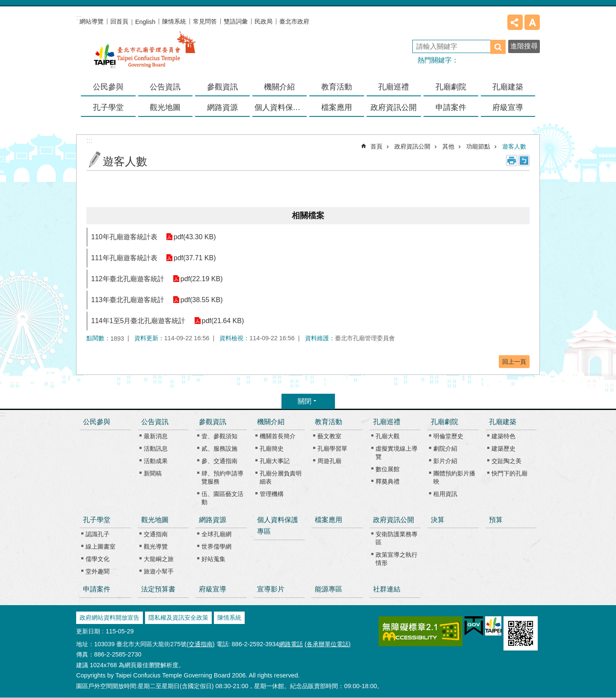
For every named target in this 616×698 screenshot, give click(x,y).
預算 (496, 520)
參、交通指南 (219, 461)
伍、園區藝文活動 (222, 498)
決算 (438, 520)
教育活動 (329, 422)
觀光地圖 (155, 520)
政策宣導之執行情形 (397, 559)
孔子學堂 (97, 520)
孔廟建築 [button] (508, 87)
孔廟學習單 (332, 449)
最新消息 (156, 436)
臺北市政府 (294, 21)
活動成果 (156, 461)
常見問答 (205, 21)
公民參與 (108, 87)
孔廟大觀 (388, 436)
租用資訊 (445, 494)
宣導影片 (271, 589)
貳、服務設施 (219, 449)
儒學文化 (98, 559)
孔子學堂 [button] (108, 107)
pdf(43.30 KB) (195, 237)
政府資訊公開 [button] (394, 107)
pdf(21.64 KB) (223, 321)
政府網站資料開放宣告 (110, 618)
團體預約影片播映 (454, 477)
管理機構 (272, 494)
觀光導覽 (156, 547)
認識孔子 (98, 534)
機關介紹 (271, 422)
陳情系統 (174, 21)
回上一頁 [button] (514, 362)
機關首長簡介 (278, 436)
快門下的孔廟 (509, 473)
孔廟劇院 (444, 422)
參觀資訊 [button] (222, 87)
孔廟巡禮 (387, 422)
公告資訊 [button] (165, 87)
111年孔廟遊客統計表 (124, 258)
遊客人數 (514, 146)
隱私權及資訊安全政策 (178, 618)
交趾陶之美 (506, 461)
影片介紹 (445, 461)
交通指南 (156, 534)
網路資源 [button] (222, 107)
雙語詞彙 (236, 21)
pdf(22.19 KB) (202, 279)
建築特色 (503, 436)
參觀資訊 (213, 422)
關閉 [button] (305, 401)
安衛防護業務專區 (397, 538)
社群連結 (387, 589)
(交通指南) (201, 644)
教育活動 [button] (337, 87)
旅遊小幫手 (159, 571)
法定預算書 (158, 589)
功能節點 (478, 146)
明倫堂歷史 (448, 436)
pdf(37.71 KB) (195, 258)
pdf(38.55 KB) (202, 300)
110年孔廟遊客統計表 (124, 237)
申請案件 (451, 107)
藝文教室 (329, 436)
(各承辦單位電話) (328, 644)
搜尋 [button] (498, 47)
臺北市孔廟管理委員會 (145, 55)
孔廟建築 (503, 422)
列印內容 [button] (512, 160)
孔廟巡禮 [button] (394, 87)
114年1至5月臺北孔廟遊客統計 (138, 321)
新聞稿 (153, 473)
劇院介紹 (445, 449)
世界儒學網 (216, 547)
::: (3, 414)
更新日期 (88, 631)
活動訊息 (156, 449)
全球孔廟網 (216, 534)
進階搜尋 (524, 46)
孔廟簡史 (272, 449)
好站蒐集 (213, 559)
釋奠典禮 (388, 481)
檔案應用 (337, 107)
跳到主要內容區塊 (4, 4)
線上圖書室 (101, 547)
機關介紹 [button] (279, 87)
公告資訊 (155, 422)
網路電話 (291, 644)
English (145, 22)
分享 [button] (515, 22)
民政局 (264, 21)
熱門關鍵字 (435, 60)
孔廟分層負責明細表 (281, 477)
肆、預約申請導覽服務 (222, 477)
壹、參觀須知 (219, 436)
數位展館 (388, 469)
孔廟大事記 (275, 461)
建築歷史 (503, 449)
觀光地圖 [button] (165, 107)
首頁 (376, 146)
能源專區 (329, 589)
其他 (448, 146)
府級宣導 (508, 107)
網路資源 (213, 520)
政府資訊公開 (412, 146)
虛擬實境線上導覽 (397, 453)
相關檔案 (308, 215)
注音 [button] (524, 160)
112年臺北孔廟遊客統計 (128, 279)
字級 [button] (532, 22)
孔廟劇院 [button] (451, 87)
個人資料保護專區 (281, 107)
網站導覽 (92, 21)
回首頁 (119, 21)
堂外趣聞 (98, 571)
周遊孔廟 (329, 461)
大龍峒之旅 (159, 559)
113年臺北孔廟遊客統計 (128, 300)
